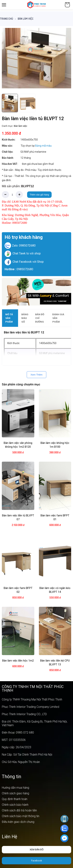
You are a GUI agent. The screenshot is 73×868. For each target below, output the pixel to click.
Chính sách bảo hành (15, 805)
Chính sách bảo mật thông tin (21, 816)
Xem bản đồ (37, 850)
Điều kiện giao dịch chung (18, 822)
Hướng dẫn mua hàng (15, 788)
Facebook (37, 861)
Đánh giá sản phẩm (58, 318)
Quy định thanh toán (15, 799)
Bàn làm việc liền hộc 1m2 (18, 661)
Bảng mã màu (43, 146)
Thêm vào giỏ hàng (39, 195)
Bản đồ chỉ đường (40, 318)
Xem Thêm (37, 375)
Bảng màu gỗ (25, 318)
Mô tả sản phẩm (9, 318)
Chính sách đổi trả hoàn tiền (19, 810)
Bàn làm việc (26, 19)
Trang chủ (7, 19)
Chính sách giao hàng (15, 793)
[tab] (10, 318)
